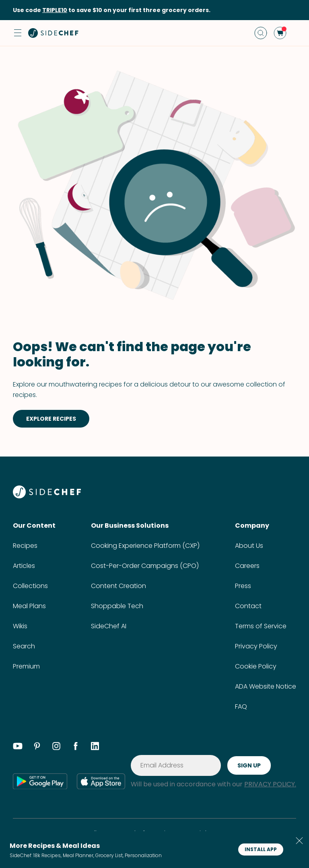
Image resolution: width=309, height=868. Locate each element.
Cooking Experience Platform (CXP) (145, 546)
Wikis (20, 626)
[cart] (280, 33)
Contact (248, 606)
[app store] (101, 781)
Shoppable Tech (117, 606)
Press (243, 586)
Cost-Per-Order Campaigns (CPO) (145, 566)
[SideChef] (47, 496)
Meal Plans (29, 606)
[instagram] (56, 747)
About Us (249, 546)
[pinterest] (37, 747)
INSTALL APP (261, 849)
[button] (18, 33)
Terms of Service (261, 626)
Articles (24, 566)
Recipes (25, 546)
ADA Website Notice (266, 686)
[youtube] (18, 747)
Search (24, 646)
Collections (30, 586)
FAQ (241, 707)
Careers (247, 566)
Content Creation (118, 586)
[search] (261, 33)
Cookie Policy (256, 666)
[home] (54, 33)
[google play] (40, 781)
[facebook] (76, 747)
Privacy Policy (256, 646)
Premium (26, 666)
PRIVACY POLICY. (270, 784)
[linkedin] (95, 747)
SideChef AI (109, 626)
